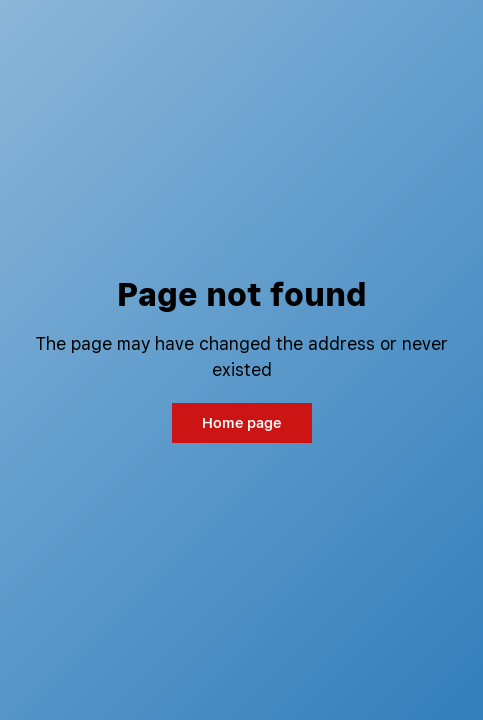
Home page (241, 422)
